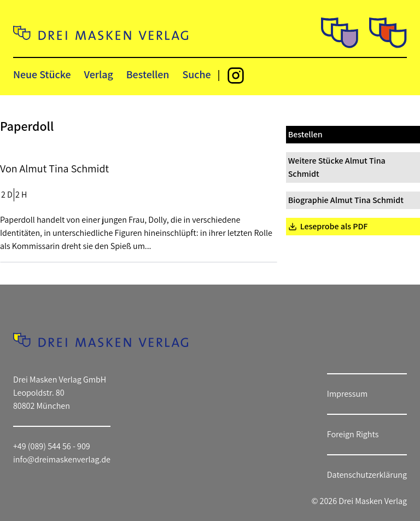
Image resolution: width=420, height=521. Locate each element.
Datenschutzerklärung (367, 475)
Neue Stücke (42, 74)
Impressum (347, 394)
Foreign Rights (353, 434)
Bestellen (148, 74)
